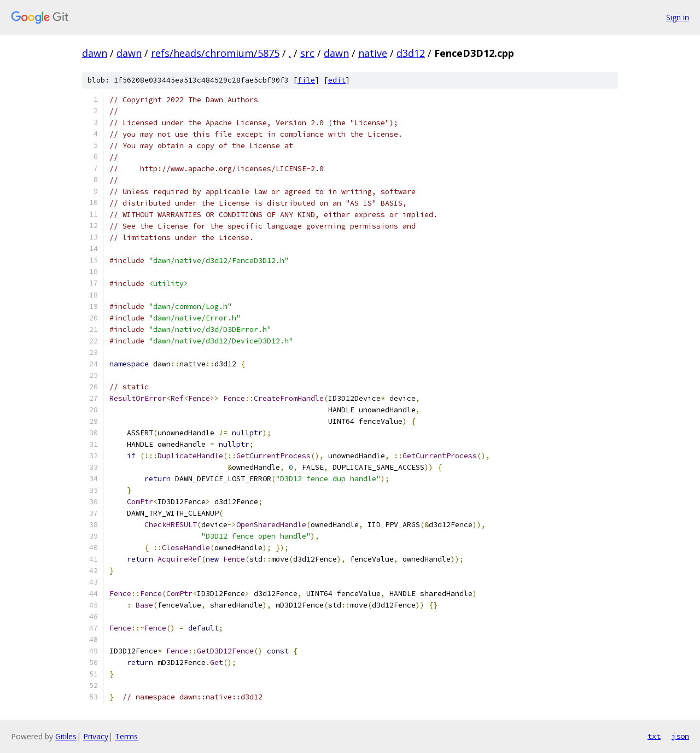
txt (654, 736)
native (373, 53)
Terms (126, 736)
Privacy (96, 736)
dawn (95, 53)
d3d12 (411, 53)
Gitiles (66, 736)
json (680, 736)
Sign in (678, 17)
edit (337, 80)
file (306, 80)
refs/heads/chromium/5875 (215, 53)
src (307, 53)
